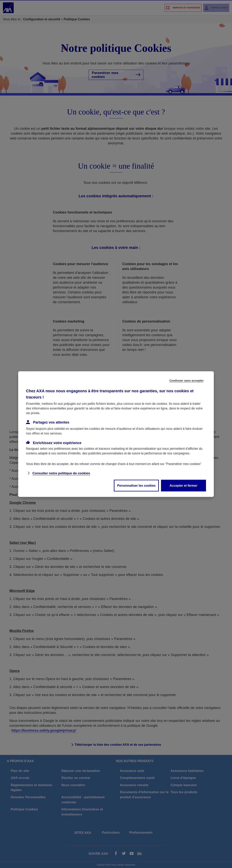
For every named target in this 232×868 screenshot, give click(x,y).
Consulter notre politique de (61, 473)
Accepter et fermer (183, 485)
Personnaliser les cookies (136, 485)
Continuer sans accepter (187, 380)
